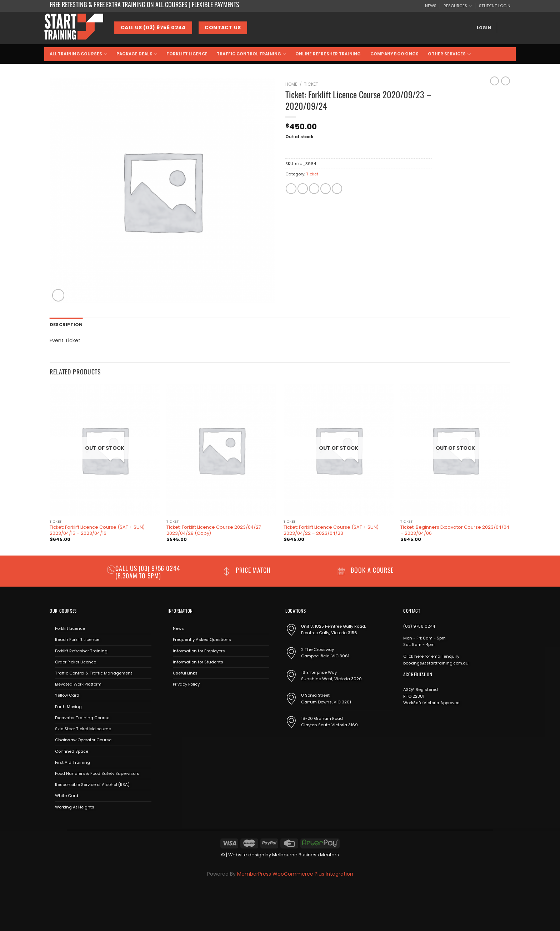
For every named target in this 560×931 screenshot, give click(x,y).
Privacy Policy (186, 684)
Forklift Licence (187, 54)
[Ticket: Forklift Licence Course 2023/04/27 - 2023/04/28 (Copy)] (221, 450)
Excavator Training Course (82, 717)
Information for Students (198, 662)
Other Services (449, 54)
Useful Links (185, 673)
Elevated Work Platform (78, 684)
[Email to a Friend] (314, 189)
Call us (127, 567)
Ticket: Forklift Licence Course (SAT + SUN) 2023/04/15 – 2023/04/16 (97, 530)
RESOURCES (458, 6)
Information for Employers (199, 650)
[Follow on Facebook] (173, 700)
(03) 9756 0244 (419, 626)
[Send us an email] (193, 700)
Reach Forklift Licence (77, 639)
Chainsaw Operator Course (83, 740)
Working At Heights (75, 806)
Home (291, 84)
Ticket (311, 84)
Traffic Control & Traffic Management (94, 673)
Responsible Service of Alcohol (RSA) (92, 784)
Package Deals (137, 54)
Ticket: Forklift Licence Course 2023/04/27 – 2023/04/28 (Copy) (216, 530)
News (178, 628)
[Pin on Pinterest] (326, 189)
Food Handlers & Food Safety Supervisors (97, 773)
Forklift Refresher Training (81, 650)
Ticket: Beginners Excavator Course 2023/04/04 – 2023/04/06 (455, 530)
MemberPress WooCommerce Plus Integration (295, 873)
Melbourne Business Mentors (306, 854)
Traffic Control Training (251, 54)
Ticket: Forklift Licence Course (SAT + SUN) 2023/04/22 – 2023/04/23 (331, 530)
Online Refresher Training (328, 54)
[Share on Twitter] (303, 189)
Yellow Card (67, 695)
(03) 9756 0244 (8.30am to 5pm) (148, 571)
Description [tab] (65, 324)
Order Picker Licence (76, 662)
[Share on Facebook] (291, 189)
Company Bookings (395, 54)
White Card (67, 795)
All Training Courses (78, 54)
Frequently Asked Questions (202, 639)
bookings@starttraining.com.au (436, 662)
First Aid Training (72, 762)
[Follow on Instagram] (183, 700)
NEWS (431, 6)
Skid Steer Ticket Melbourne (83, 728)
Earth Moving (68, 706)
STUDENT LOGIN (495, 6)
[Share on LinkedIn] (337, 189)
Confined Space (72, 751)
